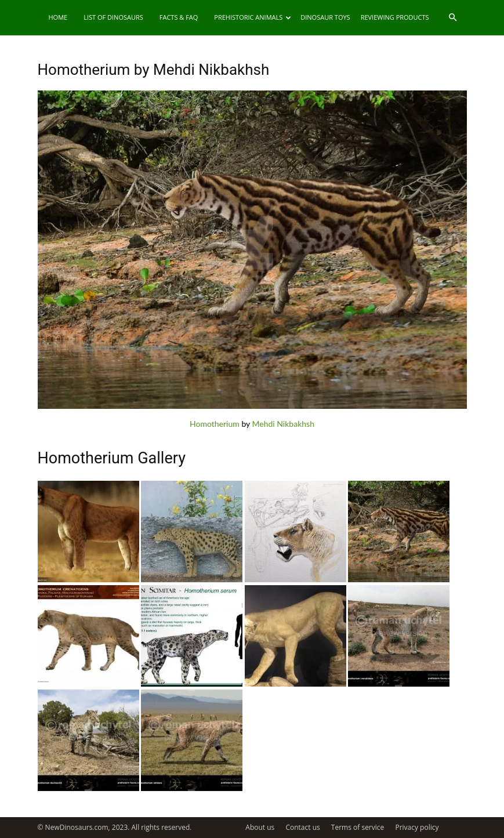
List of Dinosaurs (113, 17)
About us (260, 827)
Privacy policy (417, 827)
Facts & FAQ (179, 17)
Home (58, 17)
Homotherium (215, 424)
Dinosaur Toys (325, 17)
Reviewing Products (395, 17)
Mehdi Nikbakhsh (283, 424)
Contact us (302, 827)
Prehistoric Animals (253, 17)
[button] (453, 18)
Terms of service (358, 827)
